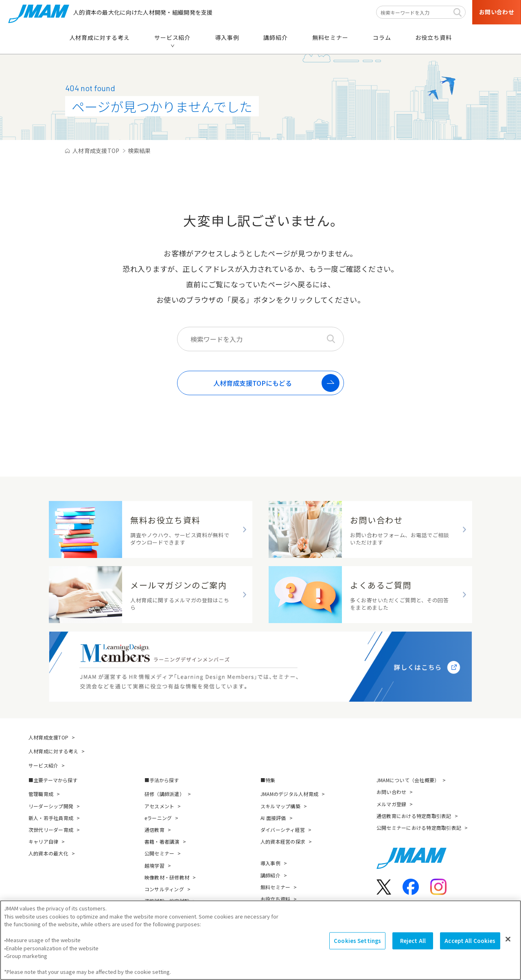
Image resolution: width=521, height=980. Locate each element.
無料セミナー (275, 887)
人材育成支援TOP (48, 737)
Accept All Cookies (470, 949)
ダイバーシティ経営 (283, 830)
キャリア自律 (43, 841)
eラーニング (158, 818)
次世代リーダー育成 (51, 830)
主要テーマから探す (55, 780)
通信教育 (154, 830)
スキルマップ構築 (280, 806)
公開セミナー (159, 853)
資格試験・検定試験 (167, 901)
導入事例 (270, 863)
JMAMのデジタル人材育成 (289, 794)
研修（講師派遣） (164, 794)
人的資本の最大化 (48, 853)
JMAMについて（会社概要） (408, 780)
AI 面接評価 (273, 818)
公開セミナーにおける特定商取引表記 (419, 828)
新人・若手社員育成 (51, 818)
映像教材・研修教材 (167, 877)
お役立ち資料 (275, 899)
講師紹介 (270, 875)
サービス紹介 (43, 765)
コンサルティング (164, 889)
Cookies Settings (357, 949)
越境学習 (154, 865)
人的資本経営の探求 (283, 841)
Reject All (413, 949)
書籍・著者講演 (162, 841)
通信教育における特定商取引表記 (414, 816)
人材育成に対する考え (53, 751)
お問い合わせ (391, 792)
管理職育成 (41, 794)
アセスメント (159, 806)
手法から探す (164, 780)
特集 (270, 780)
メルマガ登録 (391, 804)
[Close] (508, 947)
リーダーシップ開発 (51, 806)
